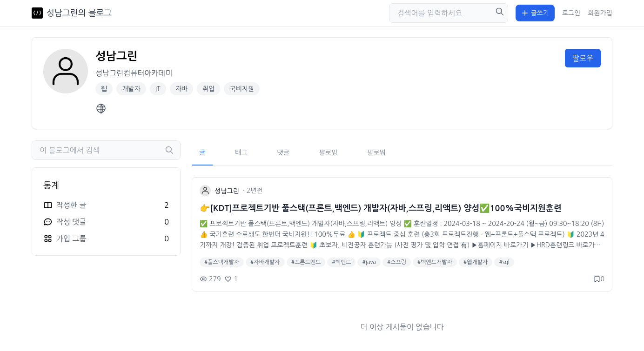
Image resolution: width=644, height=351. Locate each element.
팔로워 (376, 152)
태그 (241, 152)
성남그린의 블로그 (79, 13)
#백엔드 (341, 262)
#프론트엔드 (306, 262)
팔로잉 (328, 152)
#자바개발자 (265, 262)
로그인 (571, 13)
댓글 (283, 152)
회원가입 (600, 13)
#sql (504, 262)
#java (369, 262)
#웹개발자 (476, 262)
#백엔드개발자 (435, 262)
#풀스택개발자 (222, 262)
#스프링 (397, 262)
